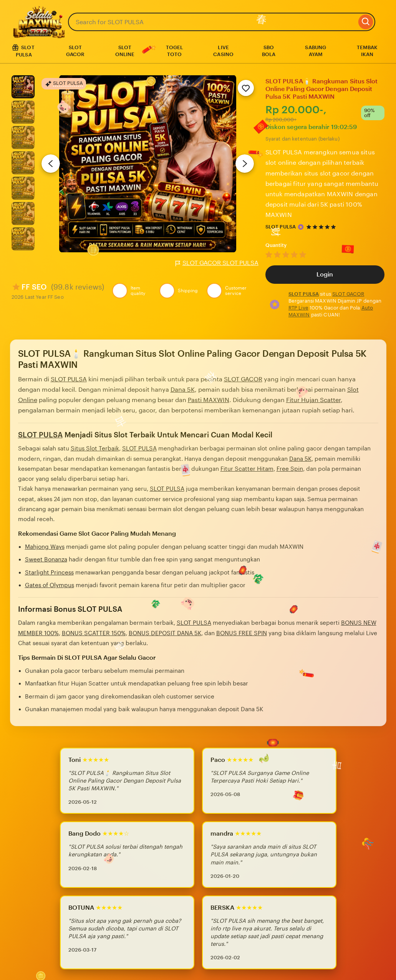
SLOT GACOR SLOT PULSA (217, 263)
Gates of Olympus (50, 585)
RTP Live (298, 308)
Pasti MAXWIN (209, 400)
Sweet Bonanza (46, 559)
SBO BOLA (269, 51)
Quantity (276, 245)
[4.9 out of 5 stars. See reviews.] (322, 227)
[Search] (366, 22)
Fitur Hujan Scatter (313, 400)
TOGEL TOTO (175, 51)
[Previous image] (51, 164)
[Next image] (245, 164)
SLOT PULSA (281, 227)
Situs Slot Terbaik (95, 448)
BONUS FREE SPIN (242, 633)
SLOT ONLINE (125, 51)
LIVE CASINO (223, 51)
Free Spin (290, 469)
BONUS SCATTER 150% (94, 633)
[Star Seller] (301, 227)
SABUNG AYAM (316, 51)
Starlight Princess (49, 572)
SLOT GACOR (75, 51)
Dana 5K (183, 390)
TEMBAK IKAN (367, 51)
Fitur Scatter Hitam (247, 469)
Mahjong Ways (45, 547)
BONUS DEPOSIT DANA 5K (165, 633)
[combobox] (212, 22)
